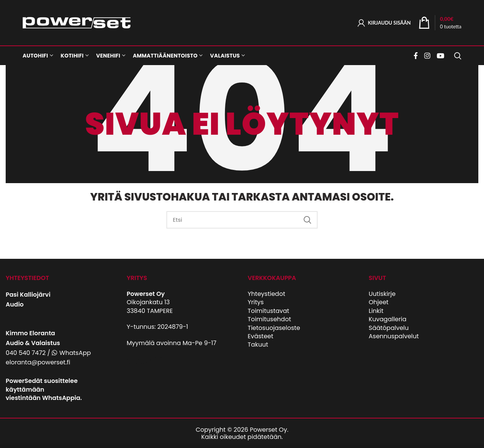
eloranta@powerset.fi (38, 362)
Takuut (258, 345)
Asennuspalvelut (394, 336)
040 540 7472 (26, 353)
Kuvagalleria (388, 319)
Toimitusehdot (269, 319)
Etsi (307, 220)
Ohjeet (379, 302)
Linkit (376, 311)
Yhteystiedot (266, 294)
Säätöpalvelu (389, 328)
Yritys (256, 302)
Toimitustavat (268, 311)
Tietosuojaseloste (274, 328)
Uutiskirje (382, 294)
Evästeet (261, 336)
